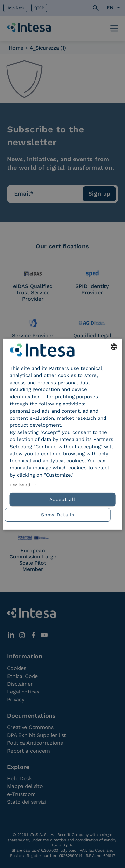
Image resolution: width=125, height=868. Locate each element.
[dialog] (63, 434)
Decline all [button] (20, 485)
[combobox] (114, 346)
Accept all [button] (62, 499)
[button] (63, 514)
